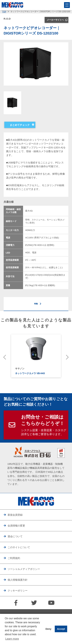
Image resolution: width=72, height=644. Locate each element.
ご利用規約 (14, 558)
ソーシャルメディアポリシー (24, 569)
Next (66, 357)
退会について (15, 536)
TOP (4, 12)
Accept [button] (61, 629)
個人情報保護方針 (18, 580)
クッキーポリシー (18, 591)
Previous (6, 357)
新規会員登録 (15, 515)
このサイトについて (19, 547)
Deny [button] (48, 629)
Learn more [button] (12, 639)
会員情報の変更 (16, 526)
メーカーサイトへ (55, 20)
